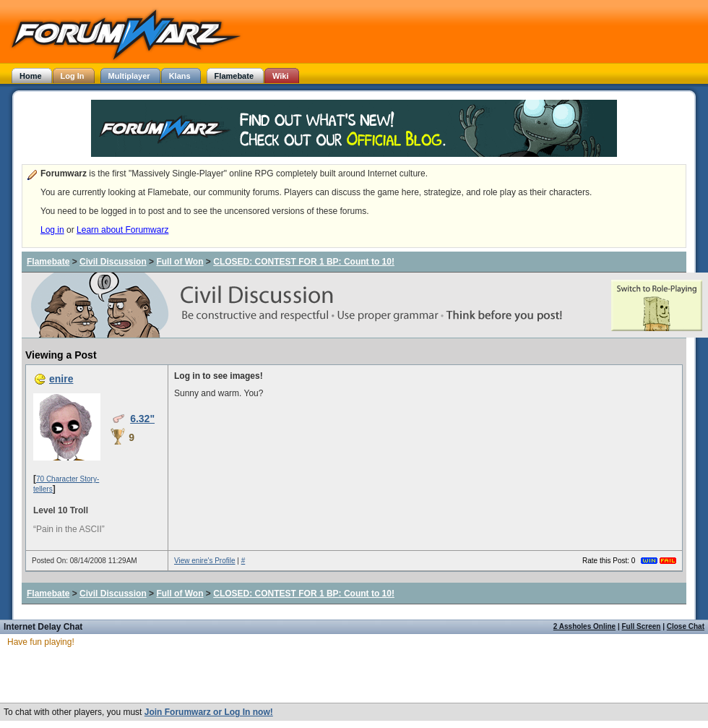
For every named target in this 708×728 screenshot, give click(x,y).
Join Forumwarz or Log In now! (209, 712)
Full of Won (180, 262)
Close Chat (686, 626)
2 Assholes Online (584, 626)
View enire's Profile (205, 561)
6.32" (142, 419)
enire (61, 379)
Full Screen (642, 626)
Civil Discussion (113, 262)
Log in (52, 230)
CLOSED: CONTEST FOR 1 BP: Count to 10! (304, 262)
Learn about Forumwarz (122, 230)
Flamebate (48, 262)
